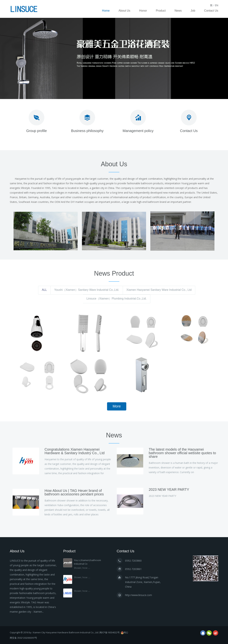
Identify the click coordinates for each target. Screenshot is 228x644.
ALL (44, 290)
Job (193, 11)
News (178, 11)
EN (217, 5)
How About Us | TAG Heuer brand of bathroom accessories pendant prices (74, 492)
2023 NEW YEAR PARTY (169, 490)
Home (106, 11)
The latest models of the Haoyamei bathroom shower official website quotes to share (182, 453)
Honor (143, 11)
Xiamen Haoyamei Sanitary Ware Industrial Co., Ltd (159, 290)
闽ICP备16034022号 (110, 632)
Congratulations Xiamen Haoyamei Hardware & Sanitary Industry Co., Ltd (75, 451)
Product (161, 11)
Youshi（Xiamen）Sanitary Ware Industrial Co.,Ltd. (87, 290)
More (117, 406)
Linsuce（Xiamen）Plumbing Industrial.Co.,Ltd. (117, 299)
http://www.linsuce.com (138, 595)
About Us (125, 11)
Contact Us (211, 11)
